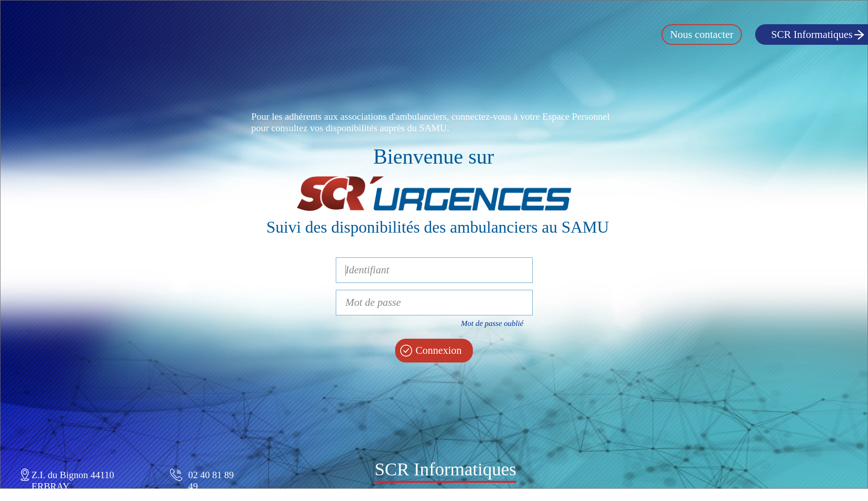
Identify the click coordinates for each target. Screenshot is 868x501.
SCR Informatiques (812, 35)
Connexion (439, 350)
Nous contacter (702, 35)
